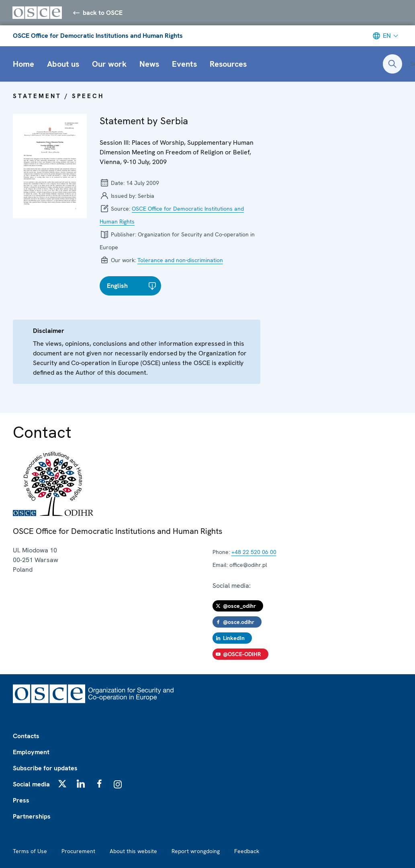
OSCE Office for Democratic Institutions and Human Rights (98, 36)
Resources (228, 64)
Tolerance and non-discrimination (180, 261)
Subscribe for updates (45, 768)
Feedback (247, 851)
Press (21, 800)
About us (63, 64)
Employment (31, 752)
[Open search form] (393, 64)
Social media (31, 784)
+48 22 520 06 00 (254, 552)
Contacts (26, 736)
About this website (133, 851)
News (149, 64)
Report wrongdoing (196, 851)
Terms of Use (30, 851)
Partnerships (32, 816)
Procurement (78, 851)
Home (24, 64)
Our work (109, 64)
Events (184, 64)
